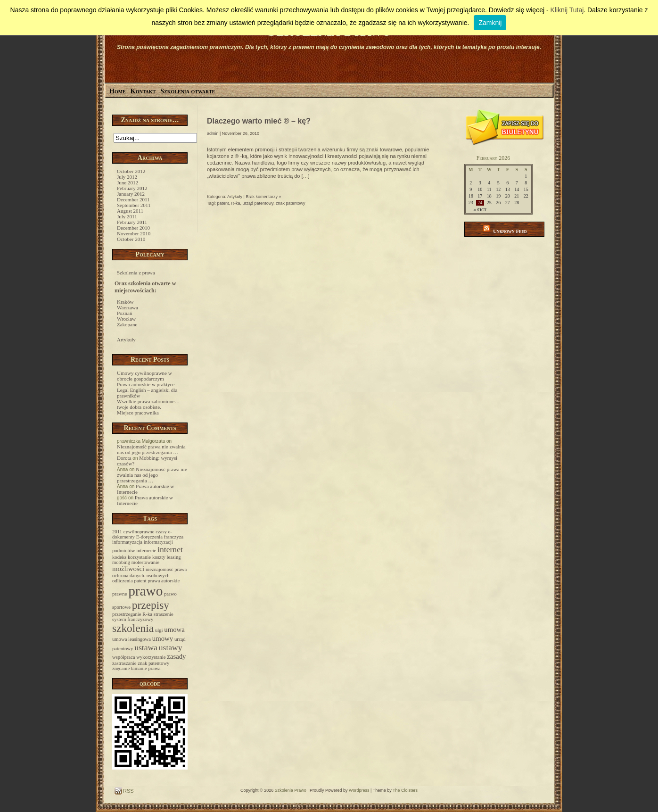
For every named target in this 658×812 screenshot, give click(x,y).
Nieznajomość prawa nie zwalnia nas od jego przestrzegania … (151, 449)
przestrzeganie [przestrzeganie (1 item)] (127, 614)
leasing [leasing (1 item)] (174, 557)
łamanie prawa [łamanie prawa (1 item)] (146, 668)
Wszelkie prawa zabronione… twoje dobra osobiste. (148, 404)
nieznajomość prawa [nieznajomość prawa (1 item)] (166, 569)
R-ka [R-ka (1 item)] (147, 614)
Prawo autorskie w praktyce (146, 384)
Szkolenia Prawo (291, 790)
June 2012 (127, 182)
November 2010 (134, 233)
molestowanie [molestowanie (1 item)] (145, 562)
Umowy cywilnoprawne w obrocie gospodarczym (144, 376)
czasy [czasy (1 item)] (161, 532)
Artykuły (126, 340)
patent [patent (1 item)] (140, 581)
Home (118, 91)
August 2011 (130, 211)
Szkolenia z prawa (136, 273)
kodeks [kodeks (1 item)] (119, 557)
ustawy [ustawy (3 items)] (171, 647)
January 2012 (131, 194)
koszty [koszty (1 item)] (159, 557)
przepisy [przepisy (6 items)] (151, 605)
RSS (128, 791)
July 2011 (127, 216)
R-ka (236, 203)
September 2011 (134, 205)
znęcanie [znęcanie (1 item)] (121, 668)
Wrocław (126, 319)
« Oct (480, 209)
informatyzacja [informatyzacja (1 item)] (127, 542)
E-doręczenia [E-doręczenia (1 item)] (149, 537)
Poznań (124, 313)
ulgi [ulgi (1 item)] (159, 630)
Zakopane (127, 324)
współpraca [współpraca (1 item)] (124, 657)
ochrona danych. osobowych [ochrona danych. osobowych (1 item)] (141, 576)
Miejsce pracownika (138, 413)
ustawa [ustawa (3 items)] (146, 647)
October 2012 (131, 171)
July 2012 (127, 177)
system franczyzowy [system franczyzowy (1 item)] (133, 619)
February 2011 (132, 222)
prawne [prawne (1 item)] (119, 594)
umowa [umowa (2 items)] (174, 630)
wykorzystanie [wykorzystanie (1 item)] (151, 657)
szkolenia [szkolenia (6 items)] (133, 628)
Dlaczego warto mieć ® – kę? (259, 121)
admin (213, 133)
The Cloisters (405, 790)
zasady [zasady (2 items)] (176, 656)
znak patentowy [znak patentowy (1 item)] (153, 663)
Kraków (125, 302)
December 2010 (133, 228)
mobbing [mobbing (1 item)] (121, 562)
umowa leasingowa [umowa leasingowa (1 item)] (132, 639)
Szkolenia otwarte (188, 91)
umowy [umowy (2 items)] (163, 638)
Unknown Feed (510, 231)
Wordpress (359, 790)
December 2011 (133, 199)
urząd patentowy (258, 203)
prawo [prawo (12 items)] (145, 591)
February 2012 (132, 188)
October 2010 (131, 239)
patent (223, 203)
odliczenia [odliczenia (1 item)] (123, 581)
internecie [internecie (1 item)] (146, 551)
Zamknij (490, 23)
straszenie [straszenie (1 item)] (164, 614)
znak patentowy (291, 203)
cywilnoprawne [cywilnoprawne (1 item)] (139, 532)
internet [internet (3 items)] (170, 549)
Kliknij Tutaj (567, 10)
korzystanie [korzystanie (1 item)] (139, 557)
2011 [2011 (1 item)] (117, 532)
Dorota (124, 458)
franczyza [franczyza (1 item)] (174, 537)
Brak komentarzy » (263, 197)
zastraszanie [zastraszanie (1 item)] (124, 663)
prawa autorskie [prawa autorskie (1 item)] (164, 581)
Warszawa (127, 307)
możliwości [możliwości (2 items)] (128, 569)
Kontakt (143, 91)
